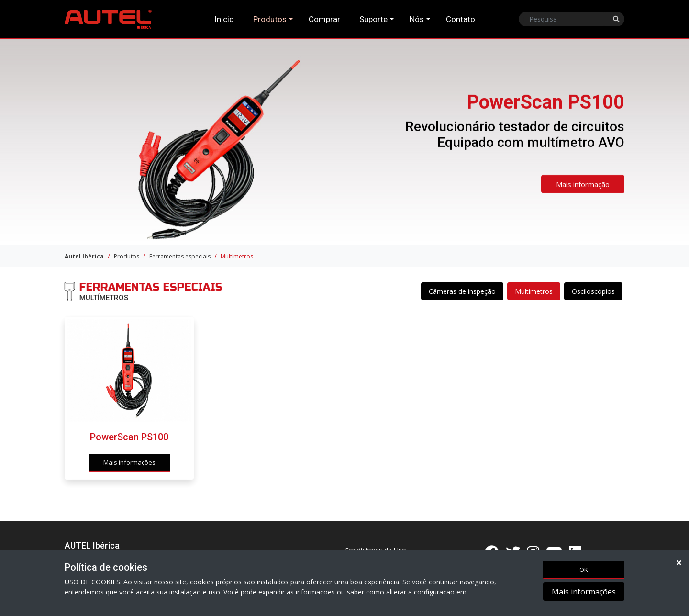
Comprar (324, 19)
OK (584, 570)
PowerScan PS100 (129, 444)
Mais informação (583, 188)
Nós (417, 19)
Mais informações (584, 593)
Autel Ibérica (84, 256)
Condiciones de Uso (375, 550)
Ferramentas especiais (180, 256)
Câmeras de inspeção (462, 292)
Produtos (270, 19)
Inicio (224, 19)
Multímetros (237, 256)
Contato (461, 19)
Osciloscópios (593, 292)
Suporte (373, 19)
